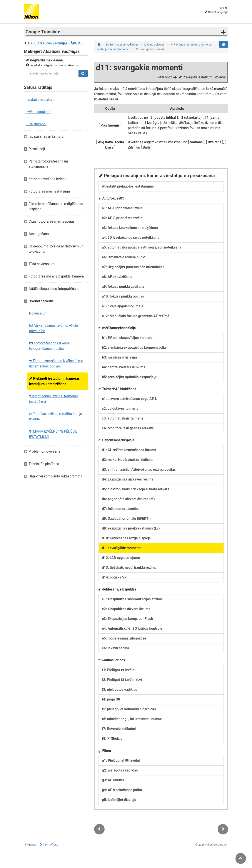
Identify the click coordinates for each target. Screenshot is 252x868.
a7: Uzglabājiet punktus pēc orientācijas (133, 267)
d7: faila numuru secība (120, 509)
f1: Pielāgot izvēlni (119, 670)
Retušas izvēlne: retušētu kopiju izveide (56, 416)
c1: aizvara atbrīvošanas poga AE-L (129, 399)
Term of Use (50, 845)
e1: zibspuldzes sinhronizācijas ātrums (132, 599)
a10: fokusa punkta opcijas (123, 296)
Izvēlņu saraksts (38, 112)
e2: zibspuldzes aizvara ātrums (126, 609)
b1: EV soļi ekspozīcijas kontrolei (128, 338)
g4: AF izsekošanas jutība (122, 790)
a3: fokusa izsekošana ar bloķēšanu (130, 228)
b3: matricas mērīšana (119, 357)
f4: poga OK (111, 699)
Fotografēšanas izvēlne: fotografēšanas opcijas (50, 346)
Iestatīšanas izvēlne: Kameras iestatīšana (53, 399)
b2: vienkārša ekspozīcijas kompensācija (134, 348)
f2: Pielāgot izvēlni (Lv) (122, 680)
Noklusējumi (39, 313)
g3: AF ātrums (113, 780)
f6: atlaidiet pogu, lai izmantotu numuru (133, 719)
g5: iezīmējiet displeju (119, 800)
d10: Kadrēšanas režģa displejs (126, 538)
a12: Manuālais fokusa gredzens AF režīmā (136, 316)
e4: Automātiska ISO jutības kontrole (132, 629)
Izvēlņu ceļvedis (155, 45)
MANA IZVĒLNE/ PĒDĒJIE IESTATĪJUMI (53, 434)
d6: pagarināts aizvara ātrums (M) (128, 499)
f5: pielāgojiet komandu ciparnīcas (129, 709)
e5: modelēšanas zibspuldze (124, 638)
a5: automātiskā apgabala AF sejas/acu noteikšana (142, 247)
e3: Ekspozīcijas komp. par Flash (128, 619)
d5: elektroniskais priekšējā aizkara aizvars (136, 489)
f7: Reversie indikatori (119, 729)
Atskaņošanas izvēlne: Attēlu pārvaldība (54, 328)
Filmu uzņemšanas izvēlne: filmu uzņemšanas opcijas (56, 364)
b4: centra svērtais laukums (124, 367)
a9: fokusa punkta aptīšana (123, 287)
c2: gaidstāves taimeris (120, 409)
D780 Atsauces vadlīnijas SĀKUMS (55, 43)
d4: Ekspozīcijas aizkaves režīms (128, 479)
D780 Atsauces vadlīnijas (123, 45)
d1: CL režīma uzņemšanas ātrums (129, 450)
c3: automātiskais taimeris (123, 418)
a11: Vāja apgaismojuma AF (124, 306)
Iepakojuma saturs (40, 100)
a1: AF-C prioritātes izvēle (122, 208)
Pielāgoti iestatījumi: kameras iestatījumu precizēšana (54, 381)
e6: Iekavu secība (116, 648)
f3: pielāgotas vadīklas (120, 689)
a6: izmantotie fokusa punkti (124, 257)
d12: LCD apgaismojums (121, 558)
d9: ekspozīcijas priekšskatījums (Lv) (131, 528)
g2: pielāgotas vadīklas (120, 770)
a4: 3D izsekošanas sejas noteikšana (131, 238)
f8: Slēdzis (112, 739)
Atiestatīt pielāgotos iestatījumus (128, 186)
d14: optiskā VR (114, 577)
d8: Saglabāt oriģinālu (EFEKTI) (126, 519)
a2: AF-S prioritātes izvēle (122, 218)
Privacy (32, 845)
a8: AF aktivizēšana (117, 277)
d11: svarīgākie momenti (121, 548)
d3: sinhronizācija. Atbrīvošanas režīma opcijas (139, 470)
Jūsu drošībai (36, 124)
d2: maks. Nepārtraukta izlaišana (128, 460)
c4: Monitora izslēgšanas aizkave (128, 428)
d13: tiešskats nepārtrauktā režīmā (129, 568)
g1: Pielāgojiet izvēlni (121, 761)
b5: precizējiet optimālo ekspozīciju (130, 377)
